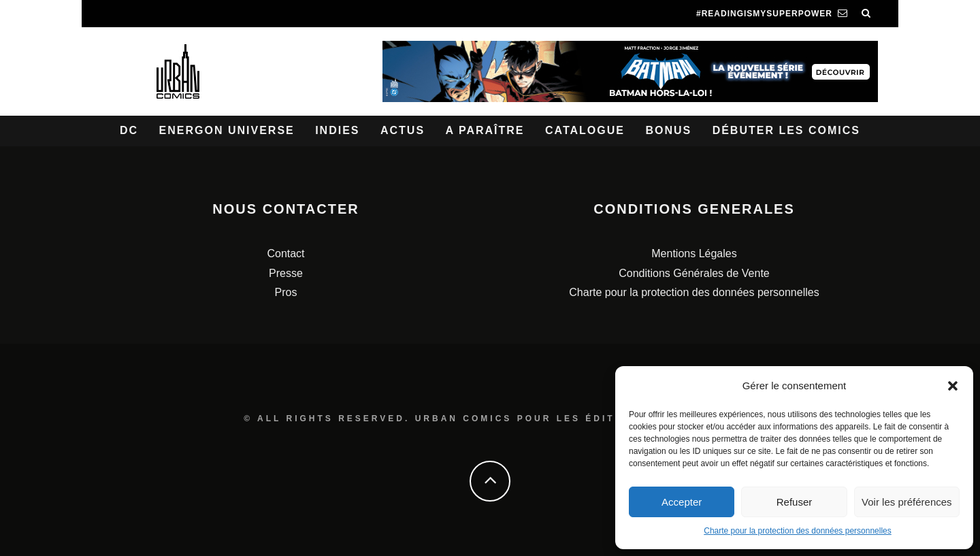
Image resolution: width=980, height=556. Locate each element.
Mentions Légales (694, 254)
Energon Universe (227, 130)
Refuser (795, 502)
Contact (285, 254)
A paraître (485, 130)
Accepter (682, 502)
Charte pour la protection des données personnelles (798, 531)
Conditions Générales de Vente (694, 273)
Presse (286, 273)
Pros (286, 292)
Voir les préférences (907, 502)
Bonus (668, 130)
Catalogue (585, 130)
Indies (337, 130)
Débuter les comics (786, 130)
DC (129, 130)
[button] (953, 386)
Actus (403, 130)
